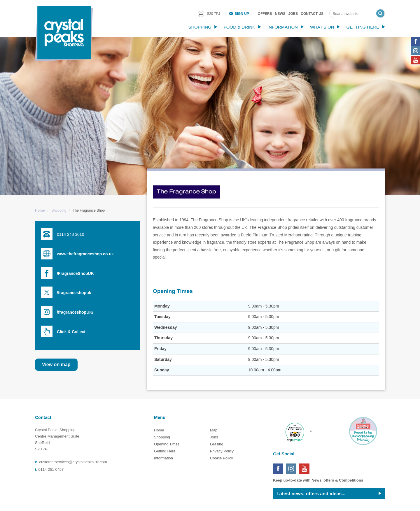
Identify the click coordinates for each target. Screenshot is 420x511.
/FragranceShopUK (75, 273)
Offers (265, 14)
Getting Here (363, 27)
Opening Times (167, 444)
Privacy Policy (222, 451)
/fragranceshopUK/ (75, 312)
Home (40, 210)
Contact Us (312, 14)
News (280, 14)
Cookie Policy (222, 458)
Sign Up (242, 14)
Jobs (293, 14)
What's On (322, 27)
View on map (56, 365)
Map (214, 430)
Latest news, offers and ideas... (311, 494)
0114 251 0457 (51, 469)
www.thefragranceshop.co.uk (85, 254)
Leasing (217, 444)
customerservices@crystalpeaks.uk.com (73, 462)
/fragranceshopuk (74, 293)
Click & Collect (71, 332)
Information (283, 27)
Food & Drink (239, 27)
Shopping (200, 27)
